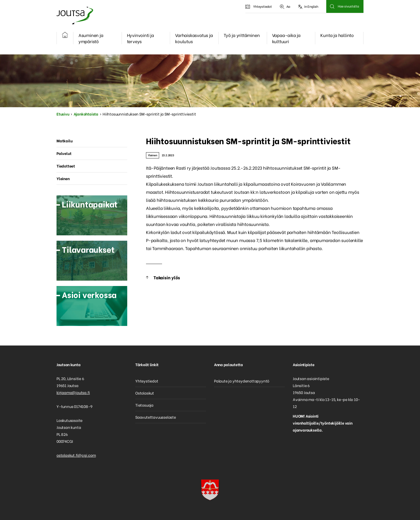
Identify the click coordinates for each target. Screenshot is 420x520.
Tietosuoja (144, 405)
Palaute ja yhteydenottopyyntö (242, 381)
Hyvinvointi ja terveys (140, 38)
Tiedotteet (66, 166)
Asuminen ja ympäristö (91, 38)
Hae (332, 6)
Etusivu (63, 114)
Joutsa (74, 15)
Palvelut (64, 153)
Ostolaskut (145, 393)
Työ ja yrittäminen (242, 35)
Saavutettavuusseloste (156, 417)
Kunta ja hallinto (337, 35)
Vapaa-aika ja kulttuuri (286, 38)
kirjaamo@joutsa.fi (73, 392)
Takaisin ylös (167, 277)
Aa (285, 6)
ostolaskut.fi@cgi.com (76, 455)
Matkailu (64, 141)
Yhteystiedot (258, 6)
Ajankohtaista (86, 114)
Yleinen (153, 155)
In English (308, 6)
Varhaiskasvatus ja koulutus (194, 38)
